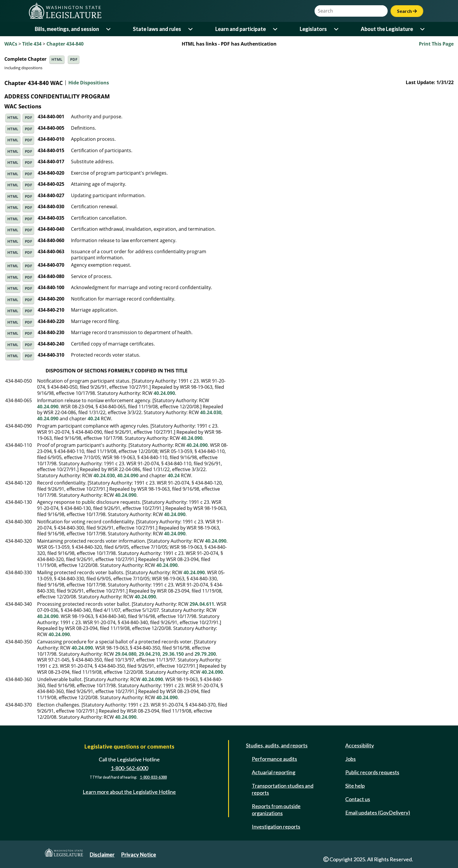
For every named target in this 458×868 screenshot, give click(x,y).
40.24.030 (211, 412)
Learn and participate (241, 29)
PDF (74, 59)
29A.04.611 (202, 604)
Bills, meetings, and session (67, 29)
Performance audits (274, 759)
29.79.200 (205, 654)
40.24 (94, 419)
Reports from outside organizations (276, 810)
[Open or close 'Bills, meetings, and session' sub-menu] (109, 29)
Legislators (313, 29)
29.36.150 (173, 654)
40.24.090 (164, 393)
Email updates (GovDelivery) (378, 813)
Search (407, 11)
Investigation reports (276, 827)
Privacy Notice (139, 855)
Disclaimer (102, 855)
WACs (11, 44)
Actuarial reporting (274, 772)
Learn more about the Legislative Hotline (129, 792)
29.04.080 (126, 654)
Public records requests (372, 772)
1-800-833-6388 (153, 777)
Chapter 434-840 (65, 44)
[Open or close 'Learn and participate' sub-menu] (276, 29)
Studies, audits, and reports (277, 745)
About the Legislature (387, 29)
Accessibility (360, 745)
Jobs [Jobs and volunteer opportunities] (351, 759)
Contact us (358, 799)
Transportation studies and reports (283, 789)
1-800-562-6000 (129, 768)
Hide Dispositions (89, 83)
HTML (57, 59)
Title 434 (32, 44)
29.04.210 (149, 654)
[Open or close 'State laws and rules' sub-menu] (191, 29)
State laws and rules (157, 29)
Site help (355, 786)
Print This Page (436, 44)
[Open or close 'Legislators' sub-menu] (337, 29)
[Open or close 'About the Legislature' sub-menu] (423, 29)
